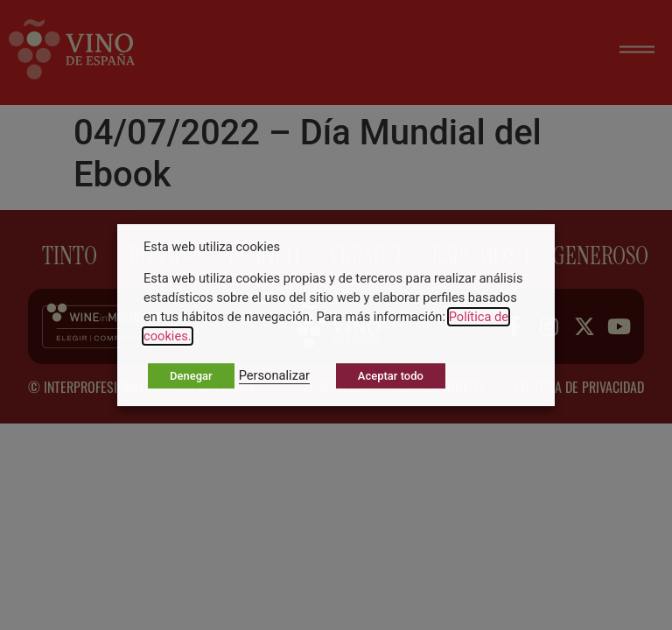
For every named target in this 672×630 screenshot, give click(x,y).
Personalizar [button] (274, 375)
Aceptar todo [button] (391, 376)
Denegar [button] (191, 376)
